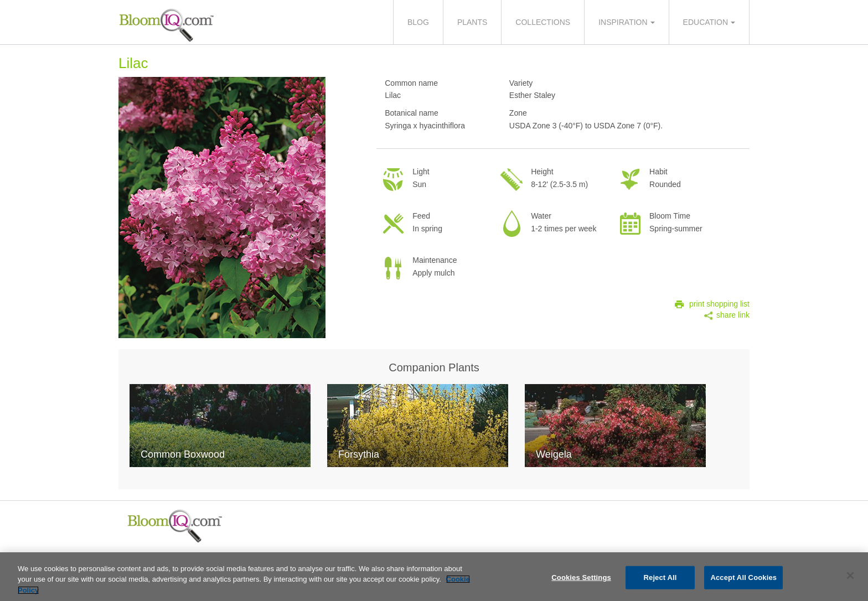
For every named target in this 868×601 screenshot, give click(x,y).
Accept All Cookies (743, 580)
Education (706, 22)
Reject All (660, 580)
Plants (472, 22)
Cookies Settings (581, 580)
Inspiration (623, 22)
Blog (418, 22)
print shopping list (719, 304)
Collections (543, 22)
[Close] (850, 578)
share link (733, 315)
